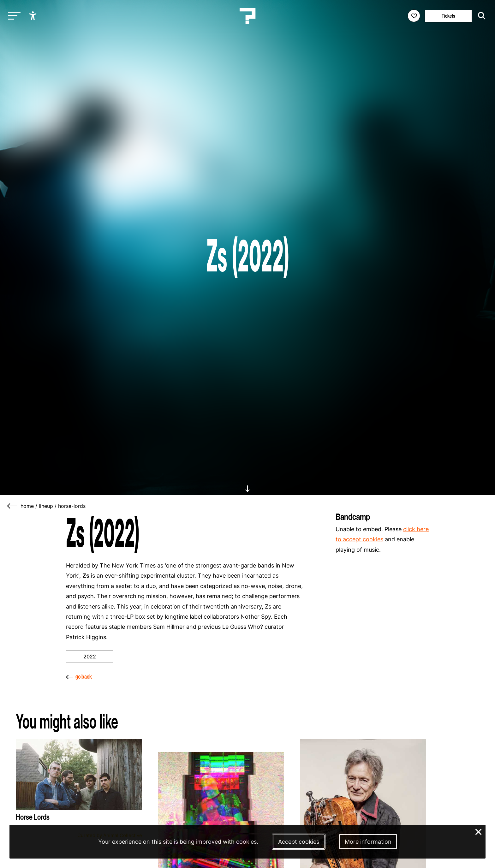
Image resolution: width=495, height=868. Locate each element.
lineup (46, 506)
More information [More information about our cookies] (368, 842)
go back (79, 677)
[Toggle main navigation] (13, 16)
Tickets (448, 16)
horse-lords (72, 506)
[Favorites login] (414, 16)
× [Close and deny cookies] (479, 831)
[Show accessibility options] (34, 16)
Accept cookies (299, 842)
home (27, 506)
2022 (90, 657)
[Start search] (480, 16)
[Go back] (13, 506)
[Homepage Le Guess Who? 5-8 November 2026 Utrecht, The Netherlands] (247, 16)
